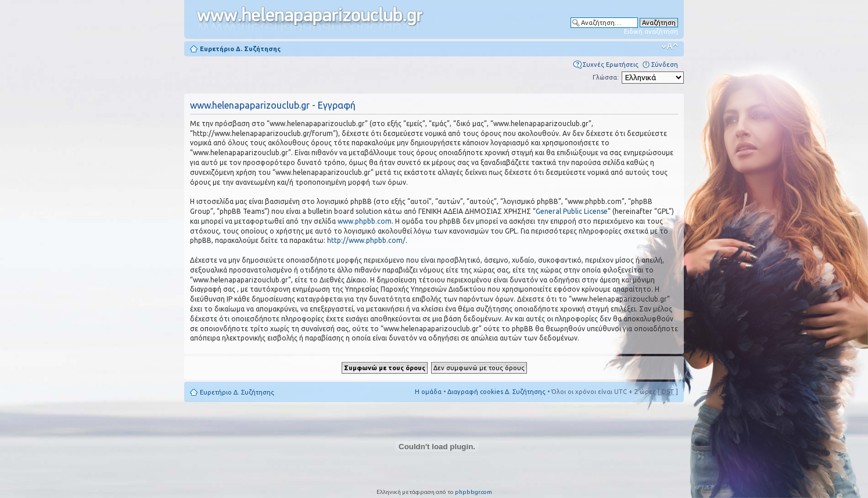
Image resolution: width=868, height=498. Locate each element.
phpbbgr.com (474, 492)
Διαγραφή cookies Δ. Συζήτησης (496, 392)
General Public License (572, 211)
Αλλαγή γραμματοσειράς (670, 46)
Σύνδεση (665, 65)
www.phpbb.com (365, 221)
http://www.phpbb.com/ (366, 240)
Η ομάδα (428, 392)
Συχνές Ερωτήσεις (611, 65)
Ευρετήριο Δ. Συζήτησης (240, 49)
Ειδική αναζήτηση (651, 31)
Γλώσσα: (606, 77)
